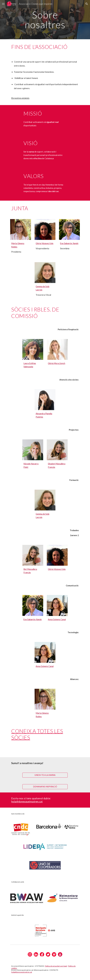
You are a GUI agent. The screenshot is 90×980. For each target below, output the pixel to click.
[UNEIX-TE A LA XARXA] (45, 775)
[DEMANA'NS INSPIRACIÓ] (45, 787)
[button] (3, 4)
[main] (45, 20)
